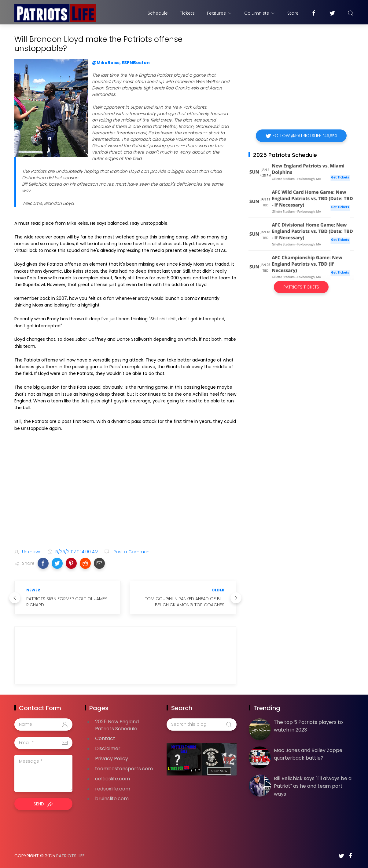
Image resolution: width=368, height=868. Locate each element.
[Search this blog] (201, 725)
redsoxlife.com (113, 789)
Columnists (260, 13)
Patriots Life (70, 856)
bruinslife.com (112, 799)
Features (219, 13)
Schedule (158, 13)
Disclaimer (108, 748)
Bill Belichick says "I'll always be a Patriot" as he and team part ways (313, 786)
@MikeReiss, (106, 63)
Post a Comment (132, 552)
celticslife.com (112, 779)
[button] (43, 563)
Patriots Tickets (301, 287)
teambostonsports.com (124, 769)
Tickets (187, 13)
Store (293, 13)
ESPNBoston (136, 63)
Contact (105, 738)
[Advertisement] (125, 496)
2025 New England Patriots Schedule (117, 725)
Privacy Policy (112, 759)
